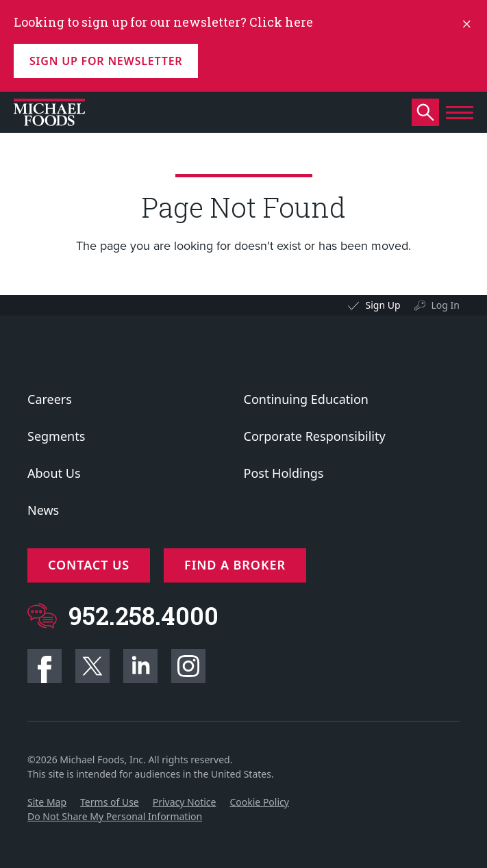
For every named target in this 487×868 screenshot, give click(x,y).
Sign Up (383, 305)
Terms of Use (110, 802)
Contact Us (89, 565)
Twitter (92, 666)
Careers (50, 399)
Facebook (45, 666)
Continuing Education (306, 399)
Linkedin (140, 666)
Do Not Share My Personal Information (115, 816)
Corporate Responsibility (315, 436)
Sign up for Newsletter (106, 61)
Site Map (47, 802)
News (43, 510)
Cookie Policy (259, 802)
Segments (56, 436)
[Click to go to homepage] (49, 112)
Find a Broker (235, 565)
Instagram (188, 666)
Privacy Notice (185, 802)
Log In (446, 305)
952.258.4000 (143, 616)
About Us (54, 473)
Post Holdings (284, 473)
